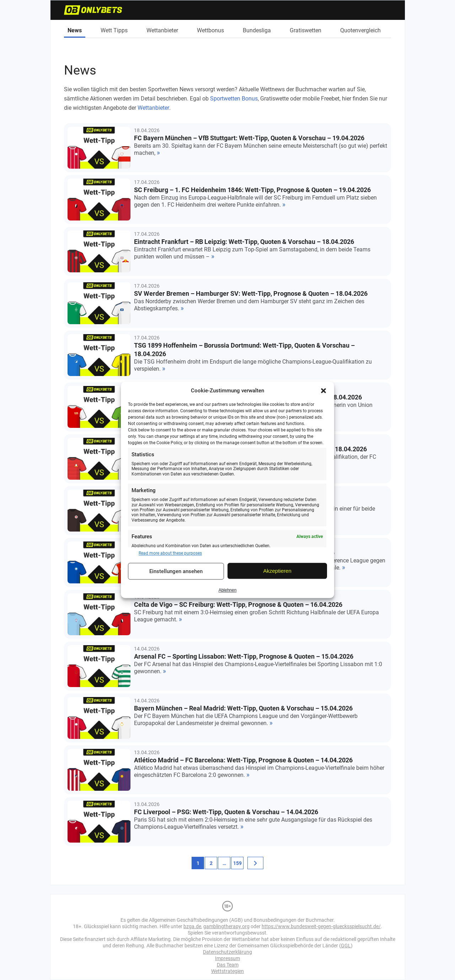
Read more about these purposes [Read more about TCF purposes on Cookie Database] (170, 553)
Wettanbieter (162, 30)
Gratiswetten (306, 30)
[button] (323, 391)
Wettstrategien (227, 971)
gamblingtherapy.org (226, 926)
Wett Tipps (114, 30)
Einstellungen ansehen (176, 571)
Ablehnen (228, 590)
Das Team (228, 965)
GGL (346, 946)
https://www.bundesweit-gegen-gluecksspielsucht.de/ (321, 926)
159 (237, 863)
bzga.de (192, 926)
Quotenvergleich (360, 30)
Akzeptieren (277, 571)
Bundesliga (257, 30)
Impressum (227, 958)
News (75, 30)
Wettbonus (210, 30)
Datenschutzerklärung (227, 952)
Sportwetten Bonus (234, 99)
